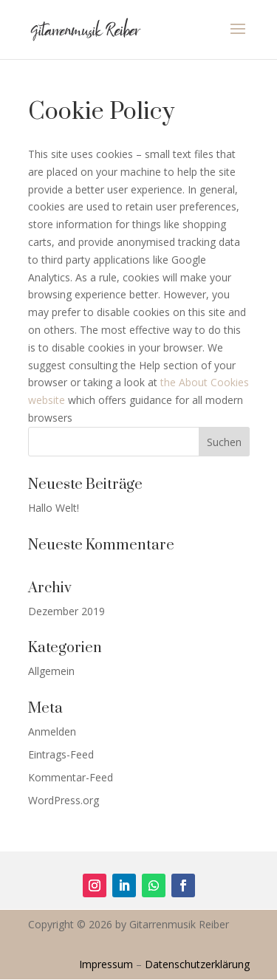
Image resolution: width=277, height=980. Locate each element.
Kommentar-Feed (71, 777)
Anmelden (52, 731)
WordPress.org (64, 800)
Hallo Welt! (54, 508)
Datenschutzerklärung (197, 964)
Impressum (106, 964)
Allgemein (51, 671)
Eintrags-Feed (61, 754)
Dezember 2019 (66, 611)
